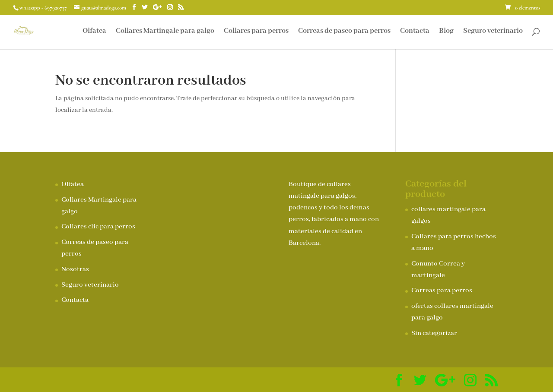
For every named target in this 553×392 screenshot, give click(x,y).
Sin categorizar (434, 333)
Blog (446, 32)
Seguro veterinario (493, 32)
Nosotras (75, 269)
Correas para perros (442, 291)
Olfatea (94, 32)
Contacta (415, 32)
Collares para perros (256, 32)
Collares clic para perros (98, 227)
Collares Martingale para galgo (165, 32)
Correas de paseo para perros (344, 32)
